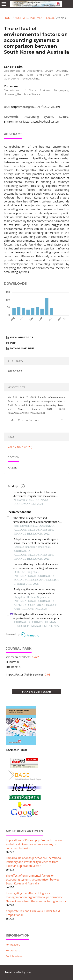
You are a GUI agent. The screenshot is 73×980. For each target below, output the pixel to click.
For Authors (13, 950)
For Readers (13, 945)
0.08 (48, 674)
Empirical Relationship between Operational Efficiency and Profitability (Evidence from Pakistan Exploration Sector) (34, 862)
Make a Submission (37, 692)
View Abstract (21, 337)
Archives (21, 18)
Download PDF (22, 348)
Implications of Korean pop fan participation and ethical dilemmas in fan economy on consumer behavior (34, 844)
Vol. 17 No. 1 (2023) (42, 18)
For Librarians (14, 956)
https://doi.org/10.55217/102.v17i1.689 (36, 107)
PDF (12, 343)
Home (8, 18)
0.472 (35, 657)
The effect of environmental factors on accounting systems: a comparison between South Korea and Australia (33, 879)
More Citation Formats (25, 420)
